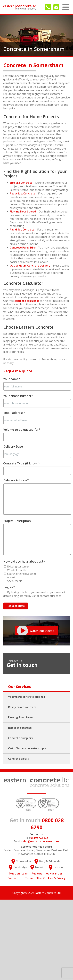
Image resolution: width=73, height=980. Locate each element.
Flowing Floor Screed (23, 211)
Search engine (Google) (21, 574)
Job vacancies (54, 874)
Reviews (37, 874)
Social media (15, 581)
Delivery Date (13, 446)
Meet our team (19, 874)
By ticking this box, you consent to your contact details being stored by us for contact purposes (34, 594)
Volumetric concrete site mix (27, 697)
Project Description (17, 521)
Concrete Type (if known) (21, 463)
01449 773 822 (48, 7)
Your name (12, 379)
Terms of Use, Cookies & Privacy (45, 878)
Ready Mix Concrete (23, 193)
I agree (9, 587)
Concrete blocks (18, 759)
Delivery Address (16, 480)
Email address (14, 413)
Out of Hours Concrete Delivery (30, 266)
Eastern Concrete (20, 7)
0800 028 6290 (37, 824)
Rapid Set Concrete (22, 230)
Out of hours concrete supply (27, 748)
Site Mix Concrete (21, 183)
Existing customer (18, 567)
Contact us (15, 878)
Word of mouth (17, 570)
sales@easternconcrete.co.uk (56, 7)
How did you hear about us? (24, 561)
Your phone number (18, 396)
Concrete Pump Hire (23, 248)
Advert (11, 577)
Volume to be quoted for (22, 430)
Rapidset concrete (20, 728)
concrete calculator (27, 301)
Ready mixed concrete (22, 707)
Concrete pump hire (21, 738)
